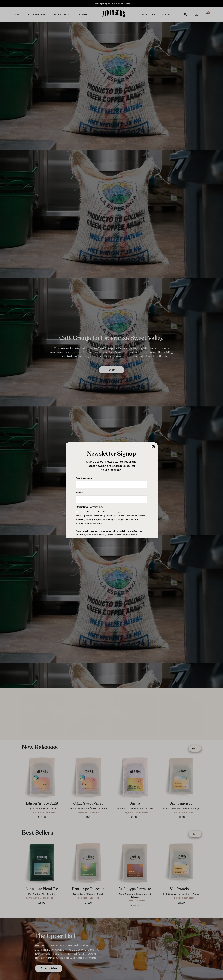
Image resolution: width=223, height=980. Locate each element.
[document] (111, 490)
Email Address (84, 478)
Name (79, 493)
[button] (153, 447)
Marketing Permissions (90, 507)
